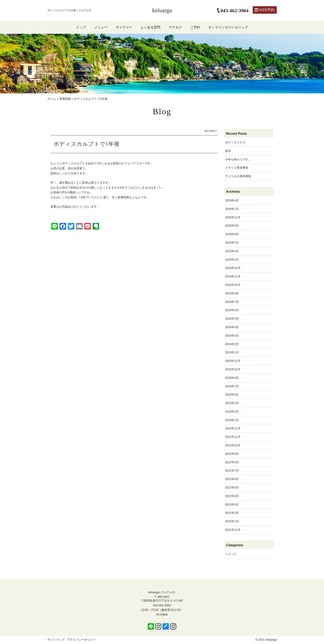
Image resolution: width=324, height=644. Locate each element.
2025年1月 (232, 260)
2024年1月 (232, 352)
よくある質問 (150, 27)
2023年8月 (232, 378)
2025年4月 (232, 251)
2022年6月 (232, 479)
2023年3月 (232, 403)
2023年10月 (233, 369)
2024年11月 (233, 276)
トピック (231, 554)
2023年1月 (232, 420)
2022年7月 (232, 471)
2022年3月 (232, 504)
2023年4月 (232, 395)
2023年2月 (232, 412)
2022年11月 (233, 437)
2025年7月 (232, 243)
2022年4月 (232, 496)
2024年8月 (232, 293)
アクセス (175, 27)
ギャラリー (124, 27)
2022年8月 (232, 462)
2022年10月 (233, 445)
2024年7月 (232, 302)
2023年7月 (232, 386)
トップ (81, 27)
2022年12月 (233, 428)
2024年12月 (233, 268)
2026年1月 (232, 209)
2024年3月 (232, 336)
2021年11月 (233, 530)
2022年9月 (232, 454)
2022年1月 (232, 521)
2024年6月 (232, 310)
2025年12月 (233, 217)
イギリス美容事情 (237, 168)
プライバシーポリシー (81, 640)
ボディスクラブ (235, 142)
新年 (228, 151)
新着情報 (65, 99)
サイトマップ (56, 640)
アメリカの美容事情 (238, 176)
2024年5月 (232, 319)
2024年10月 (233, 285)
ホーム (52, 99)
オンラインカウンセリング (228, 27)
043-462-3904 (162, 605)
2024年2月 (232, 344)
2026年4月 (232, 200)
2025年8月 (232, 234)
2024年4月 (232, 327)
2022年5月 (232, 488)
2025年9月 (232, 226)
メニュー (101, 27)
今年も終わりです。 (238, 159)
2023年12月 (233, 361)
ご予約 (195, 27)
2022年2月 (232, 513)
